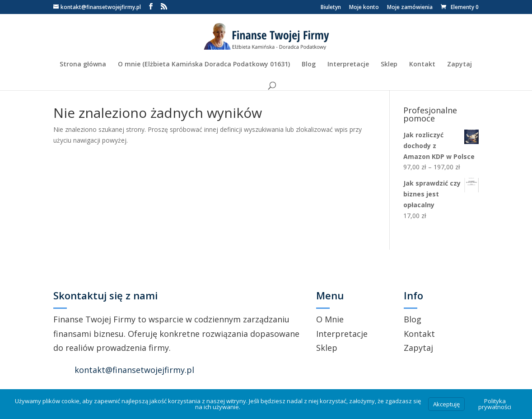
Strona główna (83, 65)
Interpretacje (348, 65)
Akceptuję (446, 404)
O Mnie (330, 319)
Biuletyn (331, 8)
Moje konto (364, 8)
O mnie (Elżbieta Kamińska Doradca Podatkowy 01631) (204, 65)
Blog (309, 65)
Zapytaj (460, 65)
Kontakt (422, 65)
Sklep (389, 65)
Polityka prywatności (495, 404)
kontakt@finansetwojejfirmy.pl (134, 370)
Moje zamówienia (410, 8)
